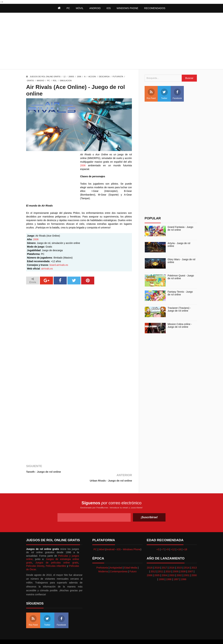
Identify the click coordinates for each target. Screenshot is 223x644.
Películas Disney (35, 557)
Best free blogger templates (134, 637)
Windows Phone (127, 8)
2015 (179, 559)
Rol (55, 81)
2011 (161, 562)
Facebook (177, 94)
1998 (169, 570)
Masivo (41, 81)
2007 (190, 562)
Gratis (30, 81)
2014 (187, 559)
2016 (172, 559)
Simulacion (66, 81)
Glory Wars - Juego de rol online (181, 261)
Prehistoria (102, 559)
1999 (161, 570)
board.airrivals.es (59, 265)
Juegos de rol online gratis (45, 77)
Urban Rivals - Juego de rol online (111, 472)
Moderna (103, 562)
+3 (158, 540)
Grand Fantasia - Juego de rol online (180, 228)
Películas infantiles (56, 557)
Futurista (118, 77)
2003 (172, 566)
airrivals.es (47, 269)
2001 (187, 566)
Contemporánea (119, 562)
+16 (179, 540)
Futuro (133, 562)
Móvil (102, 540)
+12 (173, 540)
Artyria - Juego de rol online (179, 245)
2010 (168, 562)
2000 (194, 566)
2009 (176, 562)
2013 (194, 559)
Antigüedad (116, 559)
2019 (150, 559)
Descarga (104, 77)
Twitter (164, 94)
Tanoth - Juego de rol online (44, 472)
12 (64, 77)
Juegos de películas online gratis (57, 554)
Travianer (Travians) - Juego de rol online (179, 309)
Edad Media (131, 559)
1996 (184, 570)
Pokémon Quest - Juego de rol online (181, 277)
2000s (71, 77)
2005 (157, 566)
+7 (163, 540)
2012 (153, 562)
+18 (185, 540)
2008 (183, 562)
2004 (164, 566)
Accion (92, 77)
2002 (179, 566)
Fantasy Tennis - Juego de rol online (180, 293)
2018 (157, 559)
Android (95, 8)
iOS (109, 8)
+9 (167, 540)
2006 (79, 77)
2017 (164, 559)
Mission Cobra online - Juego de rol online (180, 326)
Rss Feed (151, 94)
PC (49, 81)
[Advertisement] (111, 41)
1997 (176, 570)
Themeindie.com (110, 637)
